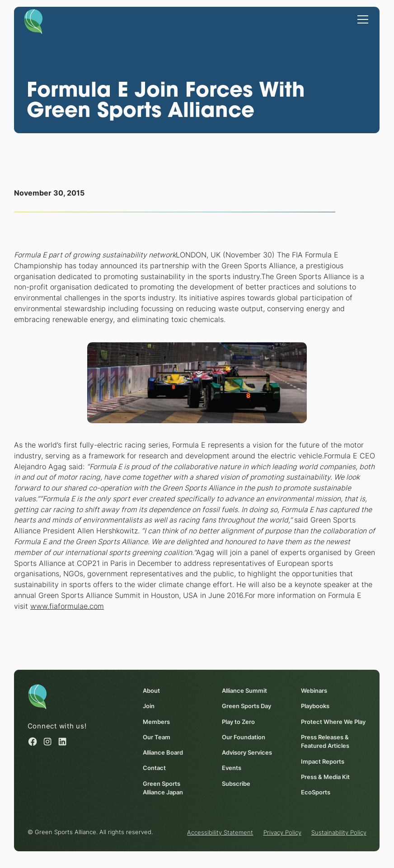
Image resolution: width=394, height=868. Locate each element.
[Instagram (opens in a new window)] (47, 742)
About (151, 691)
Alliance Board (163, 753)
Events (232, 768)
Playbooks (315, 706)
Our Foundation (244, 737)
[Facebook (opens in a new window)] (33, 742)
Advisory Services (247, 753)
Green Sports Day (246, 706)
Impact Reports (323, 761)
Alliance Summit (244, 691)
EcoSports (316, 792)
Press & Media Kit (325, 777)
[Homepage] (33, 21)
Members (156, 722)
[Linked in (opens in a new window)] (63, 742)
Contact (154, 768)
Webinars (314, 691)
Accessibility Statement (220, 833)
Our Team (157, 737)
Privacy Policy (282, 833)
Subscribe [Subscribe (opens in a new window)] (236, 784)
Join (149, 706)
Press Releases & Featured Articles (325, 741)
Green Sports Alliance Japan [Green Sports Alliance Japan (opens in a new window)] (163, 788)
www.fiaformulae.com (67, 606)
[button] (362, 19)
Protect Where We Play (333, 722)
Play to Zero (238, 722)
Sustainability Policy (339, 833)
